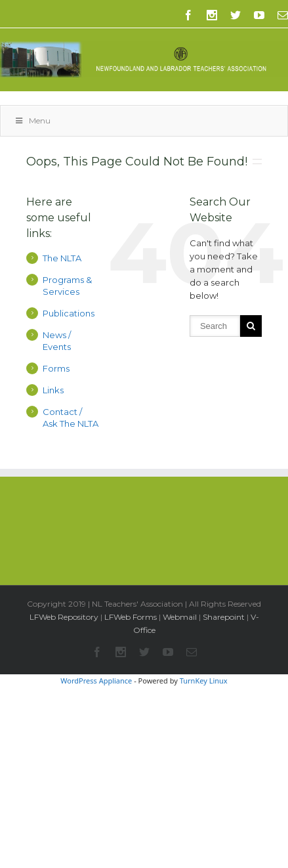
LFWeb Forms (131, 617)
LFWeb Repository (64, 617)
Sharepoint (224, 617)
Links (53, 390)
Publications (69, 313)
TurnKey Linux (204, 681)
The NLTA (62, 258)
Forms (56, 368)
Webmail (180, 617)
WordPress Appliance (96, 681)
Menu (32, 120)
